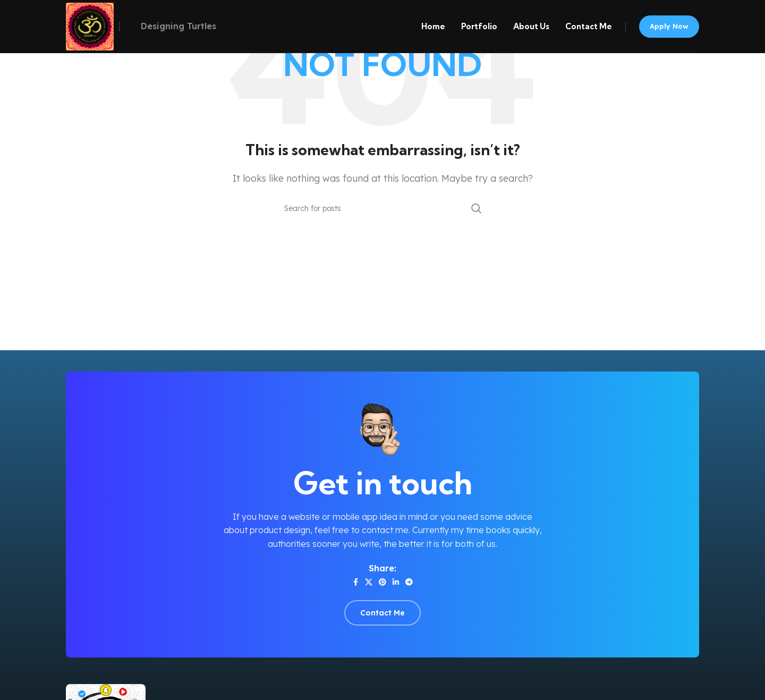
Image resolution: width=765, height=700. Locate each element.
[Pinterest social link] (382, 582)
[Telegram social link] (409, 582)
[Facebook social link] (355, 582)
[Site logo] (90, 26)
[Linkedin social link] (396, 582)
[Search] (382, 208)
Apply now (669, 26)
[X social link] (369, 582)
